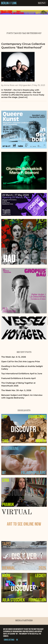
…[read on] (22, 97)
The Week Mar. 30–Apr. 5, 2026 (16, 390)
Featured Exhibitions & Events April (18, 378)
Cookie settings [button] (9, 640)
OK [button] (17, 640)
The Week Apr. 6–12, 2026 (14, 357)
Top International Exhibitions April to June (22, 374)
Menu (42, 3)
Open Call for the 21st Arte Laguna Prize (21, 361)
